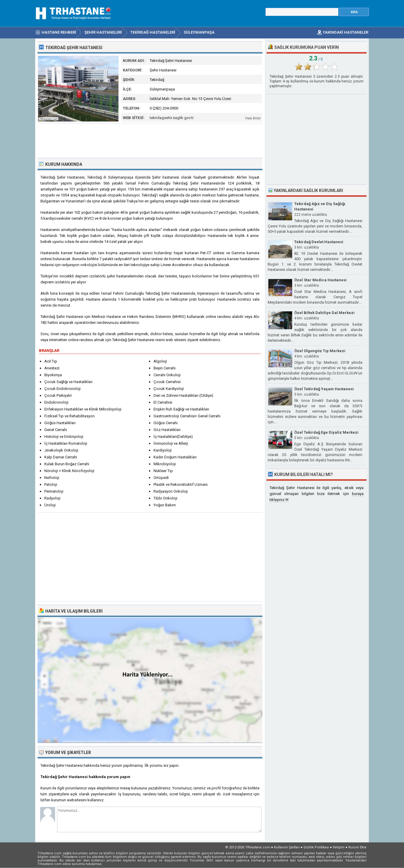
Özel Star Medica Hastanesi (320, 280)
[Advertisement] (150, 140)
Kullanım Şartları (287, 847)
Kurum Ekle (357, 847)
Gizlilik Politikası (316, 847)
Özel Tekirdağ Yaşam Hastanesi (324, 389)
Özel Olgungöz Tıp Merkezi (320, 351)
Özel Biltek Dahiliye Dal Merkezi (324, 313)
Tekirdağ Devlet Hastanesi (319, 242)
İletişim (339, 847)
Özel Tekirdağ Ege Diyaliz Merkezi (326, 432)
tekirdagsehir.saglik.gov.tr (172, 118)
